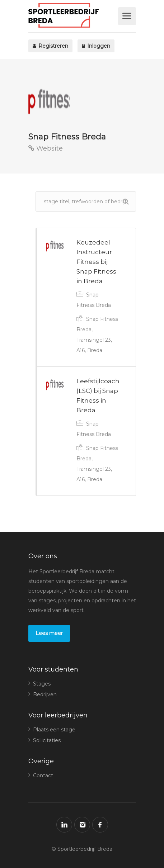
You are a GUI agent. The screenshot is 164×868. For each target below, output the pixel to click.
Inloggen (96, 46)
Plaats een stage (54, 730)
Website (46, 148)
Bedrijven (45, 694)
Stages (42, 684)
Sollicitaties (47, 740)
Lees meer (49, 633)
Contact (43, 775)
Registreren (50, 46)
